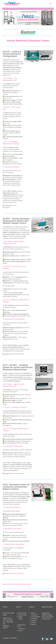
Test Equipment (36, 617)
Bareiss (33, 624)
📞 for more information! (13, 573)
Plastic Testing (22, 613)
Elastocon (34, 620)
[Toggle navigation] (50, 4)
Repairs (20, 630)
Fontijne (34, 622)
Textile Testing (22, 615)
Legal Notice (46, 613)
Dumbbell (34, 619)
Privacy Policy (46, 619)
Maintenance (22, 625)
